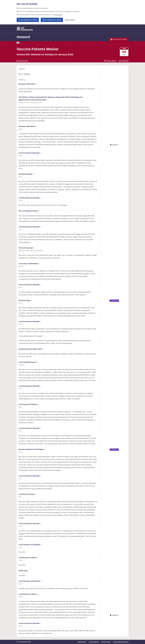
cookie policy (58, 15)
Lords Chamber (59, 43)
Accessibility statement (121, 642)
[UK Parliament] (25, 29)
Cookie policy (82, 642)
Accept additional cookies (28, 20)
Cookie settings (70, 20)
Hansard (23, 37)
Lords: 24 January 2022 (44, 43)
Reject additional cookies (52, 20)
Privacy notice (106, 642)
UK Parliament (21, 43)
